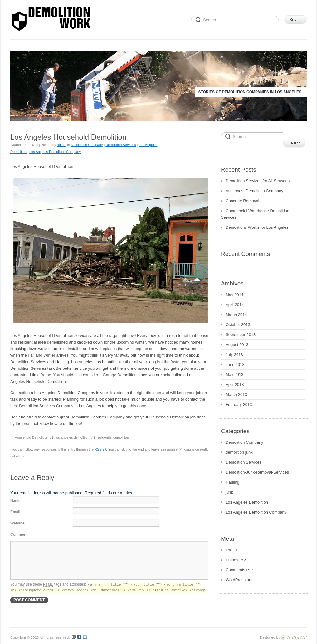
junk (229, 492)
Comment (19, 534)
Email (15, 512)
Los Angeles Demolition (247, 502)
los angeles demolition (73, 437)
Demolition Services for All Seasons (258, 181)
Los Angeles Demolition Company (55, 152)
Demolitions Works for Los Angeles (257, 227)
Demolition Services (121, 145)
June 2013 (235, 365)
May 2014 (234, 295)
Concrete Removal (242, 201)
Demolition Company (87, 145)
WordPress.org (239, 580)
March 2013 (236, 395)
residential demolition (113, 437)
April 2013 (235, 385)
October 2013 (238, 325)
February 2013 (239, 405)
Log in (231, 550)
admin (62, 145)
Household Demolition (32, 437)
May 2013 (234, 375)
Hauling (232, 482)
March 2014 (236, 315)
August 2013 (237, 345)
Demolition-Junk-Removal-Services (257, 472)
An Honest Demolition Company (254, 191)
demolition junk (239, 452)
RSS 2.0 (101, 449)
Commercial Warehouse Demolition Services (255, 214)
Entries (237, 560)
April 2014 (235, 305)
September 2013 (241, 335)
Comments (240, 570)
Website (17, 523)
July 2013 (234, 355)
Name (15, 501)
